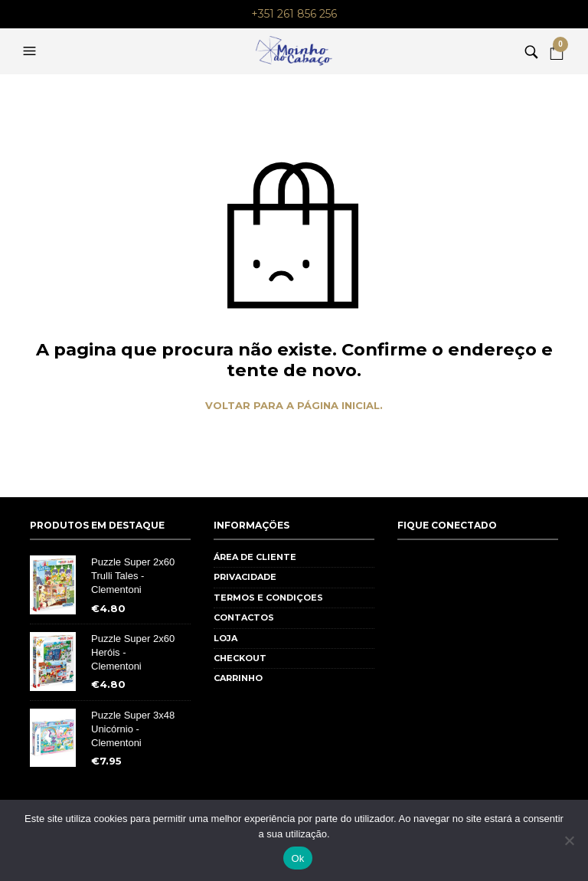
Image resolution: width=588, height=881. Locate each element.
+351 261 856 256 (294, 14)
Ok (297, 858)
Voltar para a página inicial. (294, 406)
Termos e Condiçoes (268, 598)
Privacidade (245, 577)
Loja (225, 638)
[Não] (569, 840)
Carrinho (238, 678)
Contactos (244, 617)
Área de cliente (255, 557)
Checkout (240, 658)
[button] (31, 51)
